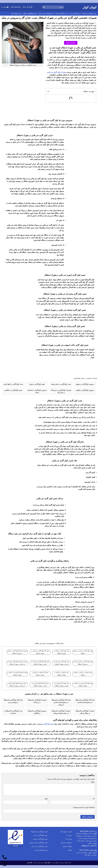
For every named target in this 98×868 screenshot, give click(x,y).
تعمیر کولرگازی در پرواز (37, 384)
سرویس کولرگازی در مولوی (85, 384)
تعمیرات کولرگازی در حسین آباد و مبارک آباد (61, 391)
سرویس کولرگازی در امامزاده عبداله (37, 391)
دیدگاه (92, 782)
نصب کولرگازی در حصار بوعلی (61, 384)
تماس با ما (69, 839)
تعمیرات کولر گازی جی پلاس (57, 72)
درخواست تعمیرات (66, 843)
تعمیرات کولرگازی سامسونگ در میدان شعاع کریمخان (61, 712)
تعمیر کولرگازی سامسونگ (89, 14)
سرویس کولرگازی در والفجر (85, 390)
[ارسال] (44, 7)
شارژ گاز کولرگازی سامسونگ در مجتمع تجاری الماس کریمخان (61, 702)
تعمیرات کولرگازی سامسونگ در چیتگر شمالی (85, 712)
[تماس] (5, 857)
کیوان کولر (90, 7)
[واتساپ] (5, 863)
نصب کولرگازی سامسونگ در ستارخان (13, 712)
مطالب (70, 850)
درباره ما (69, 835)
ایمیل (46, 799)
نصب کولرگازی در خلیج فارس (13, 384)
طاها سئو (30, 863)
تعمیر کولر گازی (48, 724)
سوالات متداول (67, 846)
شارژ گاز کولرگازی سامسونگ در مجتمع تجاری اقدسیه (85, 701)
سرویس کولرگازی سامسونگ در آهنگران (37, 712)
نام (94, 799)
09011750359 (84, 850)
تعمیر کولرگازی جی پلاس (30, 14)
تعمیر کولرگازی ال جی (75, 14)
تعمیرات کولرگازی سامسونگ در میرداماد (37, 701)
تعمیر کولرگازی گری (16, 14)
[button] (48, 91)
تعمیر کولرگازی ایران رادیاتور (46, 14)
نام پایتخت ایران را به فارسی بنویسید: (84, 807)
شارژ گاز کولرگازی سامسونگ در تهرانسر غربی (13, 701)
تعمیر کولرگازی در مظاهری (13, 390)
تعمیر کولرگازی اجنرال (61, 14)
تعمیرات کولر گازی (66, 832)
